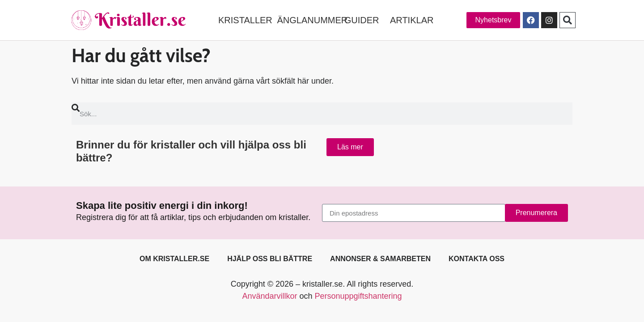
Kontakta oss (477, 259)
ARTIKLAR (412, 20)
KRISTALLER (245, 20)
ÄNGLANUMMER (312, 20)
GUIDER (362, 20)
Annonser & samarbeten (380, 259)
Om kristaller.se (174, 259)
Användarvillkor (269, 296)
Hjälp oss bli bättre (270, 259)
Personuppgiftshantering (358, 296)
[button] (568, 20)
